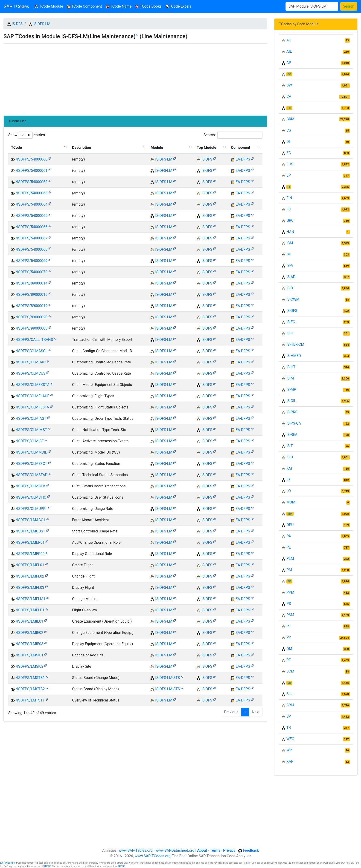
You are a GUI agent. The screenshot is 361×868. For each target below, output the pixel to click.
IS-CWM (293, 299)
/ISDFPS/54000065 (32, 216)
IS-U (290, 457)
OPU (290, 525)
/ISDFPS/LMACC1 (31, 520)
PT (289, 626)
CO (289, 108)
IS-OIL (291, 401)
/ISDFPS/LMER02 (30, 554)
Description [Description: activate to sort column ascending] (82, 148)
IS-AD (291, 277)
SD (289, 683)
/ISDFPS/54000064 (32, 204)
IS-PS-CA (294, 423)
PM (289, 570)
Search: (233, 135)
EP (289, 175)
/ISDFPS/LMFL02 (30, 576)
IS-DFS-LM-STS (167, 678)
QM (289, 649)
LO (289, 491)
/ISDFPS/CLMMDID (32, 452)
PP (289, 581)
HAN (290, 232)
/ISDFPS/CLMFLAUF (32, 396)
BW (289, 85)
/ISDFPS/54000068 (32, 249)
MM (290, 514)
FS (288, 209)
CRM (290, 119)
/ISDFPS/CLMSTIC (31, 497)
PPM (290, 592)
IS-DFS (17, 24)
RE (289, 660)
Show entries (27, 135)
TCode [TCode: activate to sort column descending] (16, 148)
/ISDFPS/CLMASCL (32, 351)
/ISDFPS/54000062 (32, 182)
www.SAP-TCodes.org (153, 856)
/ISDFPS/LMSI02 (29, 666)
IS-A (290, 266)
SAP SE (47, 866)
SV (289, 716)
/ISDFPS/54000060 (32, 159)
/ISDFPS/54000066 (32, 227)
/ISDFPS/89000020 (32, 317)
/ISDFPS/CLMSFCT (31, 464)
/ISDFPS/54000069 (32, 261)
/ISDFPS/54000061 (32, 171)
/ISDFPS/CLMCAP (31, 362)
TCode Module (50, 6)
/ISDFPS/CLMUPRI (31, 509)
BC (289, 74)
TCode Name (119, 6)
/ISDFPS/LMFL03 (30, 588)
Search (349, 6)
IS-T (290, 446)
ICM (290, 243)
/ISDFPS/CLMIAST (31, 418)
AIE (289, 51)
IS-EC (291, 322)
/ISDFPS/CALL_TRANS (34, 340)
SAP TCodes (16, 6)
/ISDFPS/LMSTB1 (30, 678)
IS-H (290, 333)
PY (289, 637)
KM (289, 468)
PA (289, 536)
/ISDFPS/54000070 (32, 272)
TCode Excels (178, 6)
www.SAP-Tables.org (135, 850)
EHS (290, 164)
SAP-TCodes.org (8, 863)
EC (289, 153)
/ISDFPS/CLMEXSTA (33, 385)
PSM (290, 615)
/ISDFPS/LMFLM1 (31, 599)
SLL (290, 694)
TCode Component (84, 6)
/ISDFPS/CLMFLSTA (32, 407)
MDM (291, 502)
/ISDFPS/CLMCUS (31, 373)
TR (289, 728)
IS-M (290, 378)
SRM (290, 705)
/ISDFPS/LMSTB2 (30, 689)
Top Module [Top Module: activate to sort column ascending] (207, 148)
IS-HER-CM (295, 344)
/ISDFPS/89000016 (32, 295)
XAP (290, 761)
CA (289, 96)
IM (288, 254)
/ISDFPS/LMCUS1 (30, 531)
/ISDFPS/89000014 (32, 283)
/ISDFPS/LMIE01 (29, 621)
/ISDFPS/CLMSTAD (32, 475)
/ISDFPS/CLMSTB (30, 486)
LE (288, 480)
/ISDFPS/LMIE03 (29, 644)
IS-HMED (294, 356)
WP (289, 750)
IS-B (290, 288)
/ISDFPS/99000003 (32, 328)
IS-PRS (292, 412)
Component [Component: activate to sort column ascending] (240, 148)
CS (289, 130)
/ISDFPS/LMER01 (30, 542)
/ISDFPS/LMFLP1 (30, 610)
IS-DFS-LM (42, 24)
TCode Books (148, 6)
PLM (290, 559)
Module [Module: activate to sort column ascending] (157, 148)
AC (289, 40)
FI (289, 187)
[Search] (312, 6)
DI (288, 142)
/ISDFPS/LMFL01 (30, 565)
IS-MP (291, 389)
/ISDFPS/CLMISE (30, 441)
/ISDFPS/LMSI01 (29, 655)
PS (289, 604)
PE (289, 547)
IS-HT (291, 367)
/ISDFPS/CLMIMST (31, 430)
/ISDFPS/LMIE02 (29, 633)
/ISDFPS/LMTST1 (30, 700)
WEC (290, 739)
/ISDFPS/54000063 (32, 193)
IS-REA (292, 435)
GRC (290, 220)
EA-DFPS (243, 159)
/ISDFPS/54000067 (32, 238)
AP (289, 63)
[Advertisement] (135, 78)
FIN (289, 198)
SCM (290, 671)
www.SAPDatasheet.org (175, 850)
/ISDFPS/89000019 (32, 306)
